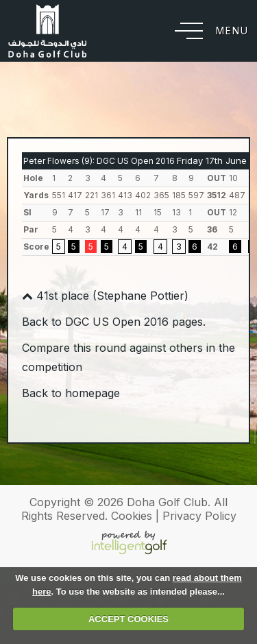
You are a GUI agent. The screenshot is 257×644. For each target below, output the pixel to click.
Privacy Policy (199, 516)
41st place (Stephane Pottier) (105, 296)
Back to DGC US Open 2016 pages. (114, 322)
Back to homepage (71, 393)
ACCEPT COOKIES (128, 619)
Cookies (132, 516)
